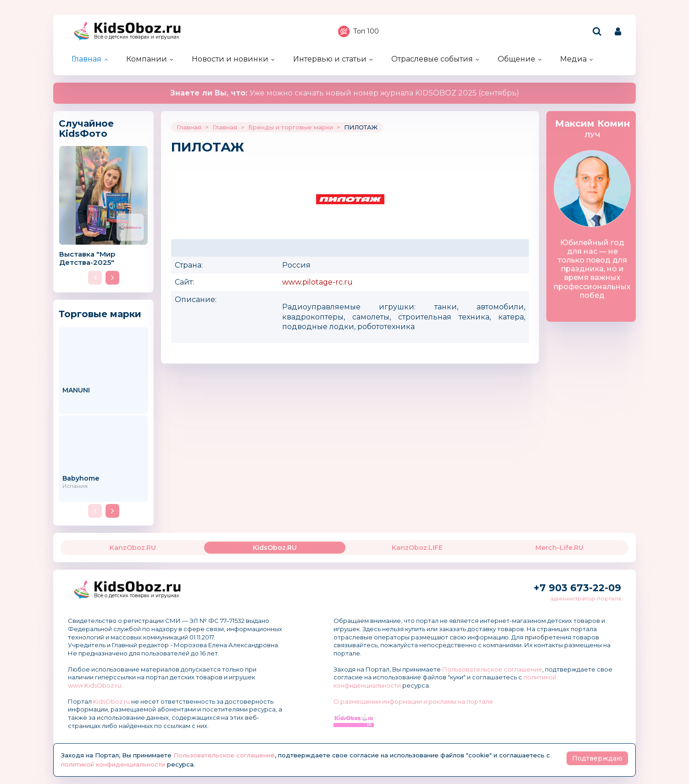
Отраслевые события (432, 59)
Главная (86, 59)
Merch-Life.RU (559, 548)
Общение (517, 59)
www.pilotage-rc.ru (317, 282)
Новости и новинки (230, 59)
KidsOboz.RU (275, 548)
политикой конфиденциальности (113, 764)
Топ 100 (358, 31)
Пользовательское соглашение (492, 669)
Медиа (573, 59)
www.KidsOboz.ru (94, 685)
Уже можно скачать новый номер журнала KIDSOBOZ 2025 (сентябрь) (345, 93)
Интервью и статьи (330, 59)
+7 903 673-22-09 (577, 588)
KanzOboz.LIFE (417, 548)
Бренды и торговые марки (291, 127)
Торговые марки (100, 314)
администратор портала (586, 598)
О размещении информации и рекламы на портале (413, 701)
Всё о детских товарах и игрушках (137, 37)
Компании (147, 59)
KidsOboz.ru (111, 701)
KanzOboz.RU (133, 548)
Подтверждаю (597, 758)
